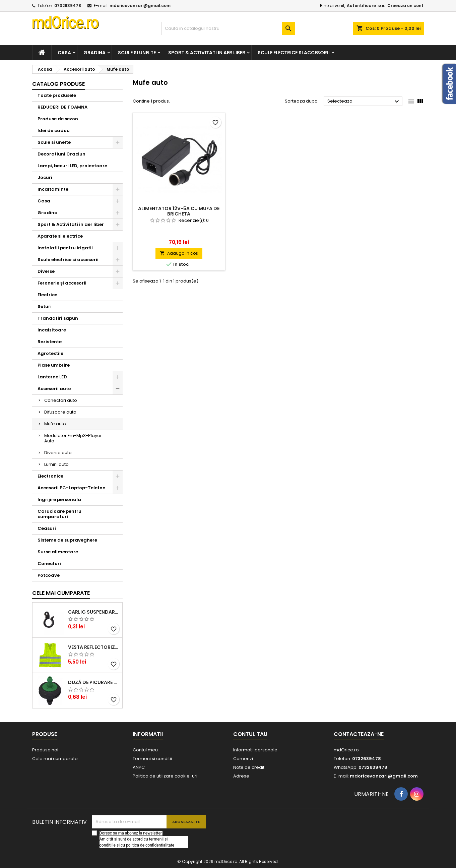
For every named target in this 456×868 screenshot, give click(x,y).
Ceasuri (47, 528)
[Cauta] (228, 28)
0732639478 (68, 6)
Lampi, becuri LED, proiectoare (72, 166)
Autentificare (361, 6)
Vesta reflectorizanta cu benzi (94, 647)
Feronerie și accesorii (62, 283)
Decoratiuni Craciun (61, 154)
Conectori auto (61, 400)
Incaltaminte (53, 189)
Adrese (241, 776)
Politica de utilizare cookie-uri (165, 776)
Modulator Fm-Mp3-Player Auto (73, 438)
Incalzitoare (52, 330)
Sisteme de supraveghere (67, 540)
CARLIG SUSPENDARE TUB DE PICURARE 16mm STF (94, 612)
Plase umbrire (54, 365)
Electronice (50, 476)
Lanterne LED (52, 377)
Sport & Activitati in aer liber (207, 53)
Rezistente (50, 342)
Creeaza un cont (405, 6)
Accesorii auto (54, 389)
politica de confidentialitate (150, 845)
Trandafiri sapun (58, 318)
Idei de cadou (54, 131)
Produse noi (45, 750)
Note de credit (249, 767)
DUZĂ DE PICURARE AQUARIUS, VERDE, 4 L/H (94, 682)
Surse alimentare (58, 552)
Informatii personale (255, 750)
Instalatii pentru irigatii (65, 248)
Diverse (46, 271)
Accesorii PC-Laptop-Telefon (72, 488)
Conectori (49, 564)
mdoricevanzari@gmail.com (140, 6)
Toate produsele (57, 95)
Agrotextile (50, 353)
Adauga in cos (179, 253)
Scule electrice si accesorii (294, 53)
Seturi (45, 306)
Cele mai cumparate (61, 593)
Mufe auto (55, 424)
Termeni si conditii (152, 759)
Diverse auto (58, 453)
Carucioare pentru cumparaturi (59, 514)
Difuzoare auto (60, 412)
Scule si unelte (137, 53)
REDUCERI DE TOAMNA (62, 107)
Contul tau (250, 734)
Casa (64, 53)
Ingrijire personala (59, 500)
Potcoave (49, 575)
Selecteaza (364, 102)
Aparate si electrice (60, 236)
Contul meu (145, 750)
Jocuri (45, 177)
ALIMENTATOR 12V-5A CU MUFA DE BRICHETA (179, 211)
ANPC (139, 767)
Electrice (47, 295)
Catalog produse (58, 84)
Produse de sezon (58, 119)
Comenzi (243, 759)
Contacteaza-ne (359, 734)
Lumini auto (56, 464)
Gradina (94, 53)
